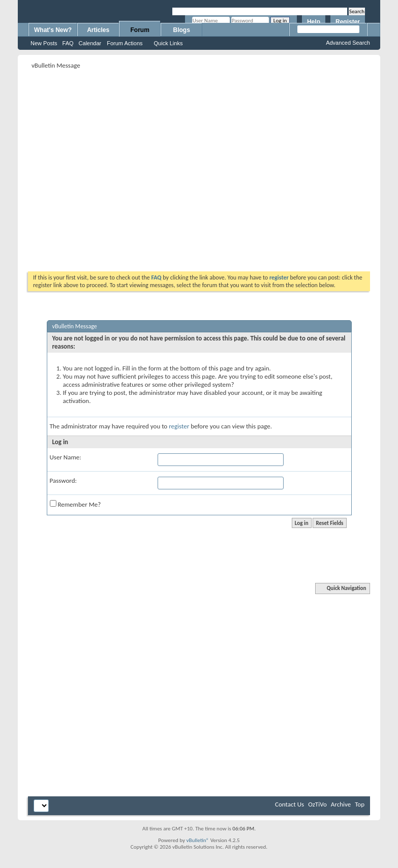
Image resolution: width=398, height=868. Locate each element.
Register (348, 22)
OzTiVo (317, 804)
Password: (63, 480)
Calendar (90, 43)
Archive (341, 804)
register (179, 426)
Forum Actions (125, 43)
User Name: (66, 457)
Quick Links (169, 43)
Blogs (182, 30)
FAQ (68, 43)
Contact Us (289, 804)
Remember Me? (75, 504)
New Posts (44, 43)
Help (314, 22)
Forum (140, 30)
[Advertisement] (95, 167)
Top (360, 804)
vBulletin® (197, 840)
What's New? (53, 30)
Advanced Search (348, 43)
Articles (98, 30)
